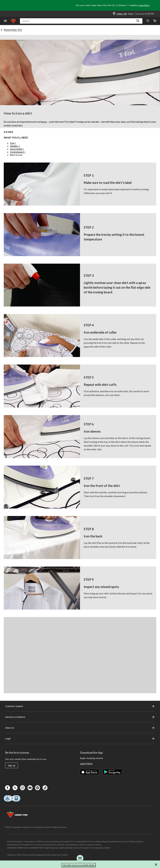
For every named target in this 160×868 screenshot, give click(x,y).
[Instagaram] (22, 788)
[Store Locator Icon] (114, 14)
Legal (80, 739)
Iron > (13, 143)
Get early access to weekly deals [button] (78, 865)
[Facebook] (7, 788)
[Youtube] (30, 788)
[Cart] (155, 21)
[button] (138, 21)
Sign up (11, 766)
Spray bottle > (17, 149)
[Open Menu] (5, 21)
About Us (80, 728)
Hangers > (15, 146)
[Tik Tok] (45, 788)
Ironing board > (18, 152)
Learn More (144, 5)
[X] (15, 788)
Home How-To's (13, 30)
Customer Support (80, 706)
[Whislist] (148, 21)
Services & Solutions (80, 717)
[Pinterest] (37, 788)
